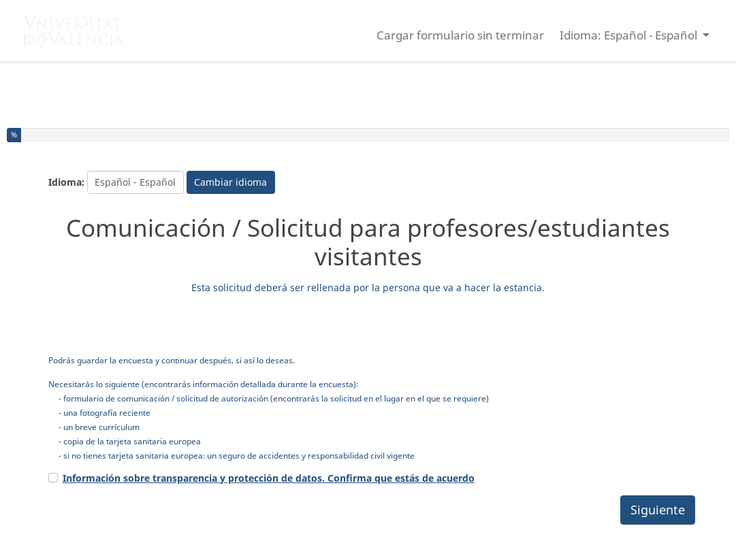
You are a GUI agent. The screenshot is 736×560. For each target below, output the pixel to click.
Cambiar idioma (230, 182)
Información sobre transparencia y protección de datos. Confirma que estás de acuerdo (269, 478)
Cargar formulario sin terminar (460, 35)
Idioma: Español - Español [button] (630, 35)
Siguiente (658, 510)
